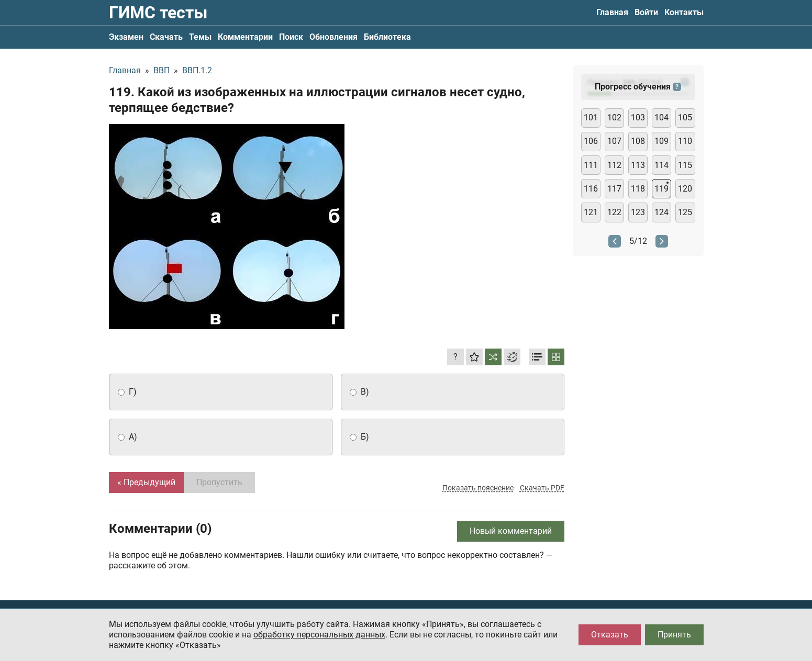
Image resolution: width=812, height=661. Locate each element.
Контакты (684, 12)
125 (685, 212)
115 (685, 165)
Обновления (333, 37)
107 (614, 141)
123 (638, 212)
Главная (612, 12)
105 (685, 117)
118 (638, 189)
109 (661, 141)
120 (685, 189)
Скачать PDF (542, 488)
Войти (646, 12)
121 (591, 212)
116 (591, 189)
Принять (674, 635)
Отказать (610, 635)
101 (591, 117)
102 (614, 117)
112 (614, 165)
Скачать (166, 37)
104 (661, 117)
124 (661, 212)
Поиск (291, 37)
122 (614, 212)
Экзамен (126, 37)
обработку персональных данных (319, 635)
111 (591, 165)
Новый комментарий (511, 531)
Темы (200, 37)
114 (661, 165)
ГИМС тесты (158, 13)
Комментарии (245, 37)
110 (685, 141)
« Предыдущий (146, 482)
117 (614, 189)
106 (591, 141)
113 (638, 165)
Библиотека (387, 37)
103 (638, 117)
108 (638, 141)
